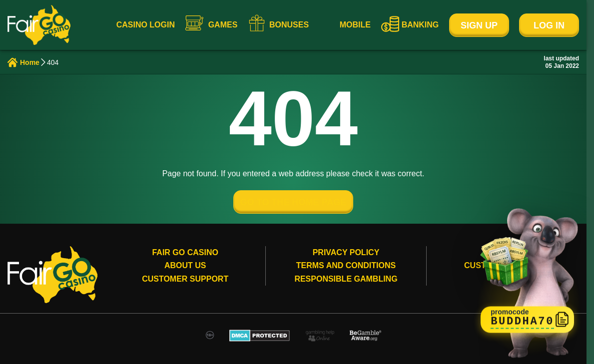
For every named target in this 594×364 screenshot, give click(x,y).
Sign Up (479, 25)
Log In (549, 25)
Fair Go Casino (185, 252)
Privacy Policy (346, 252)
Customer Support (185, 279)
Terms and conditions (346, 265)
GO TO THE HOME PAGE (293, 202)
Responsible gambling (346, 279)
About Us (185, 265)
